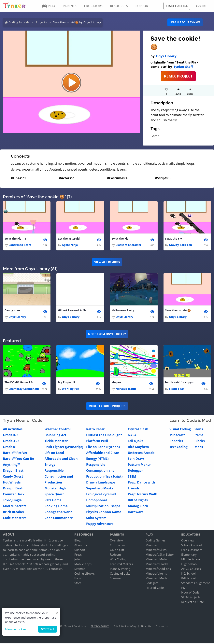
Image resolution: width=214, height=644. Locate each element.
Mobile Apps (83, 565)
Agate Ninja (70, 245)
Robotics (176, 441)
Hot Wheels (12, 483)
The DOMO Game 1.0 (19, 383)
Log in (201, 6)
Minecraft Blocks (157, 565)
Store (78, 583)
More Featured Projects (107, 406)
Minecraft (177, 435)
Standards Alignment (195, 583)
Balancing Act (55, 435)
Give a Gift (117, 550)
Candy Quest (13, 477)
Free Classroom (192, 550)
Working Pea (71, 389)
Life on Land (54, 453)
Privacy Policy (100, 627)
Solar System (96, 518)
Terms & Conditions (75, 627)
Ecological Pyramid (101, 495)
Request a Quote (193, 602)
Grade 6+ (10, 447)
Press (78, 555)
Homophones (97, 500)
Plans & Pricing (120, 569)
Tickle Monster (56, 441)
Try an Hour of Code (23, 421)
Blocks (200, 441)
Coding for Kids (19, 22)
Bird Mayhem (138, 447)
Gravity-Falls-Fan (180, 245)
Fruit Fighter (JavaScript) (64, 447)
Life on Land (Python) (103, 447)
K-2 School (188, 574)
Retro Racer (95, 429)
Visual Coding (180, 429)
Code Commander (59, 518)
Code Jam (152, 583)
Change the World (59, 512)
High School (189, 565)
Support (80, 550)
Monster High (55, 489)
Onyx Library (166, 56)
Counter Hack (14, 495)
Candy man (12, 311)
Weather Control (58, 429)
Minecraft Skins (156, 550)
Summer (116, 579)
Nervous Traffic (126, 389)
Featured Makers (121, 565)
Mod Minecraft (14, 506)
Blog (77, 541)
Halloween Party (123, 311)
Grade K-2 (11, 435)
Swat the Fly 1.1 (15, 239)
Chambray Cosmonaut (24, 389)
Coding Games (155, 541)
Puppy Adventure (100, 524)
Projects (41, 22)
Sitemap (80, 569)
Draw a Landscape (101, 483)
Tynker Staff (183, 67)
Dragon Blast (13, 471)
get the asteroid (69, 239)
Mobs (199, 447)
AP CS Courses (191, 569)
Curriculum (117, 546)
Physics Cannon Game (104, 512)
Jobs (77, 560)
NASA (132, 435)
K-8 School (188, 579)
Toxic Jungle (12, 500)
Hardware (136, 512)
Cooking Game (56, 506)
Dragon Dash (13, 489)
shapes (116, 383)
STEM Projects (191, 598)
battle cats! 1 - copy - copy (181, 383)
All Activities (13, 429)
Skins (199, 429)
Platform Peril (97, 441)
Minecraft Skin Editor (160, 555)
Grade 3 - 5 (11, 441)
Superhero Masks (100, 489)
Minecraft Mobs (156, 560)
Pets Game (53, 500)
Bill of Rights (138, 500)
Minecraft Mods (156, 579)
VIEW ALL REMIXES (107, 262)
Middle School (191, 560)
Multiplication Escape (103, 506)
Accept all (48, 629)
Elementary (189, 555)
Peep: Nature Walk (142, 495)
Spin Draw (136, 459)
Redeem (115, 555)
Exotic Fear (177, 389)
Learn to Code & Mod (190, 421)
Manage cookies (16, 629)
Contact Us (162, 627)
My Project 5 (66, 383)
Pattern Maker (139, 465)
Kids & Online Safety (125, 627)
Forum (79, 579)
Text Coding (178, 447)
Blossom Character (128, 245)
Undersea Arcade (141, 453)
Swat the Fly (173, 239)
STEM (132, 477)
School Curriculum (194, 546)
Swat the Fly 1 (121, 239)
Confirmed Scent (20, 245)
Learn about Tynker (185, 22)
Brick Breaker (14, 512)
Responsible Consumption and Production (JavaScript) (104, 471)
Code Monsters (15, 518)
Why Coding (118, 560)
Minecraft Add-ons (158, 569)
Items (199, 435)
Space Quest (54, 495)
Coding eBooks (85, 574)
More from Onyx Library (107, 334)
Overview (116, 541)
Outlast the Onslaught (104, 435)
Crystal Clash (138, 429)
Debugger (135, 471)
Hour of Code (155, 588)
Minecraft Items (156, 574)
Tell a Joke (136, 441)
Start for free (177, 6)
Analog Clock (138, 506)
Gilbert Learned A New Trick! (74, 311)
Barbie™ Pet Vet (15, 453)
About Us (81, 546)
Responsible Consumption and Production (59, 477)
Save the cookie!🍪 (178, 311)
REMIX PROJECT (178, 76)
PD (183, 588)
